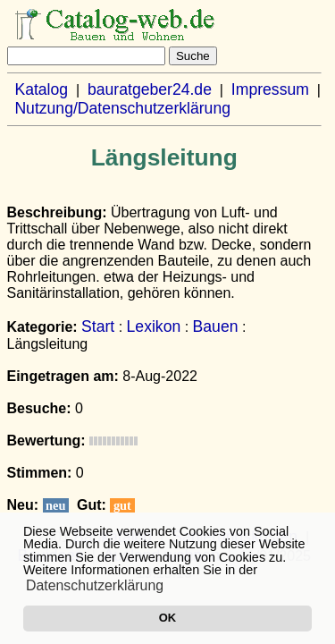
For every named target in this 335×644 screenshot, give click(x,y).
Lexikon (154, 326)
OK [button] (167, 618)
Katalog (41, 89)
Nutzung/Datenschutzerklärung (122, 108)
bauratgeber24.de (150, 89)
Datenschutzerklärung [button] (95, 585)
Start (98, 326)
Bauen (216, 326)
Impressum (270, 89)
